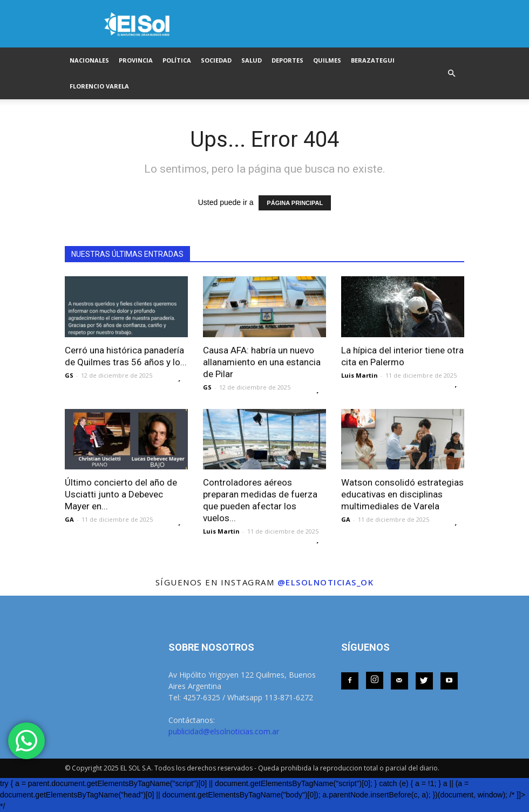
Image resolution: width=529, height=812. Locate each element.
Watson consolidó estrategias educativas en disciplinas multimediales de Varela (402, 494)
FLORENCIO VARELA (99, 86)
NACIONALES (89, 60)
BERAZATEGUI (373, 60)
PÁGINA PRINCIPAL (295, 203)
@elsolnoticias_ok (326, 582)
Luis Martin (360, 375)
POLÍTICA (177, 60)
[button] (451, 73)
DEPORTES (287, 60)
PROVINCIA (136, 60)
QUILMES (327, 60)
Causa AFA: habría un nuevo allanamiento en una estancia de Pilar (262, 362)
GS (69, 375)
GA (69, 519)
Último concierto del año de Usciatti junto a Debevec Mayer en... (121, 494)
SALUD (252, 60)
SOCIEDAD (216, 60)
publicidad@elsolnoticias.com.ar (224, 731)
